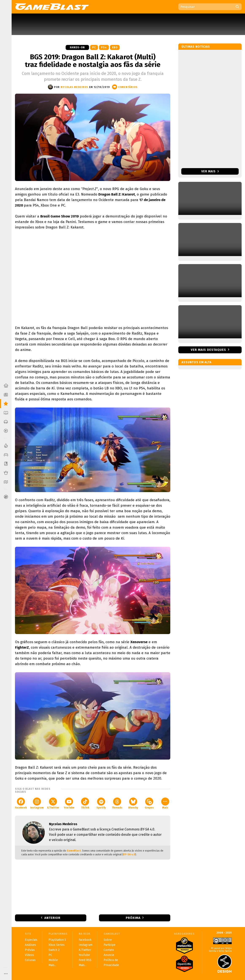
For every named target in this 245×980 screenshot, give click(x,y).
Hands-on (77, 47)
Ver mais (210, 171)
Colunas (30, 960)
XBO (115, 47)
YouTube (69, 803)
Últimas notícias (196, 47)
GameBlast (74, 851)
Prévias (30, 950)
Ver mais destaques (208, 350)
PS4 (104, 47)
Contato (109, 950)
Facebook (21, 803)
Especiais (31, 940)
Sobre (108, 940)
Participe (110, 945)
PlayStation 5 (57, 940)
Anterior (52, 918)
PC (94, 47)
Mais (165, 803)
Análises (30, 945)
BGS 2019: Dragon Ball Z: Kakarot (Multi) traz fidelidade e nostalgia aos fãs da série (93, 61)
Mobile (53, 960)
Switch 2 (54, 950)
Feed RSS (85, 960)
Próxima (133, 918)
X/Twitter (53, 803)
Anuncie (109, 955)
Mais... (52, 965)
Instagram (37, 803)
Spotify (101, 803)
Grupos (149, 803)
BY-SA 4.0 (129, 854)
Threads (117, 803)
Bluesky (133, 803)
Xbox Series (57, 945)
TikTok (85, 803)
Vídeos (29, 955)
